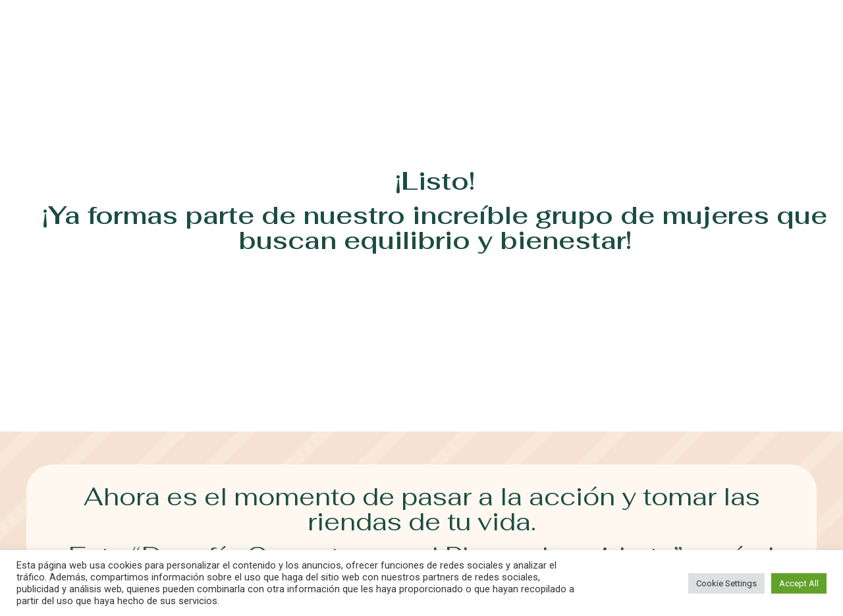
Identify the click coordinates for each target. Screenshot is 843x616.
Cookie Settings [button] (726, 583)
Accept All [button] (799, 583)
